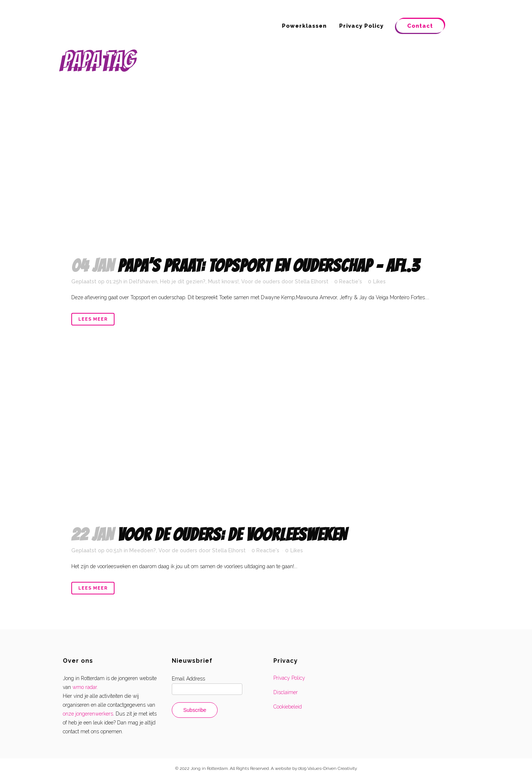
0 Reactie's (348, 281)
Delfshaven (143, 281)
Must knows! (223, 281)
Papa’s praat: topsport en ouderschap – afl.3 (269, 266)
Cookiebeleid (288, 707)
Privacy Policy (289, 678)
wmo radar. (85, 687)
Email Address (188, 679)
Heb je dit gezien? (183, 281)
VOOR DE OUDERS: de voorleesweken (232, 535)
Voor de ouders (261, 281)
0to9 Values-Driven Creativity (328, 768)
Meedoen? (143, 550)
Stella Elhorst (312, 281)
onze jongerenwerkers (88, 714)
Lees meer (93, 319)
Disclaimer (286, 692)
